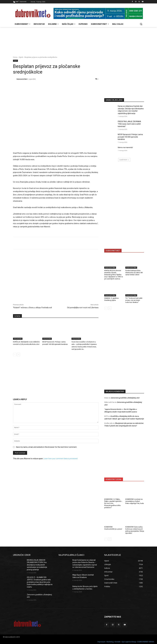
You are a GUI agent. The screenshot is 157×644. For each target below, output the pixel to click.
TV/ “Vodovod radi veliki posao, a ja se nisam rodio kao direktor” (134, 300)
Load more (124, 160)
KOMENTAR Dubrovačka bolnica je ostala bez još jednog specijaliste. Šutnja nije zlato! (135, 530)
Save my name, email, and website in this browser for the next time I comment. (46, 447)
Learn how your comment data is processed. (61, 459)
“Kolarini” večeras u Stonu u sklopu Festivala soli (32, 308)
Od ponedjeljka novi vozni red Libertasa (83, 308)
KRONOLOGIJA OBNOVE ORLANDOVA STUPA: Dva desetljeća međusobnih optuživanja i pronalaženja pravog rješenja (37, 565)
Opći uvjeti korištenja (129, 642)
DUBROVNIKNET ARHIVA (146, 642)
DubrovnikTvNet (110, 268)
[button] (141, 24)
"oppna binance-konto (113, 409)
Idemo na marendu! (125, 147)
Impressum (101, 642)
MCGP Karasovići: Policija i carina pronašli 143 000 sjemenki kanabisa (130, 137)
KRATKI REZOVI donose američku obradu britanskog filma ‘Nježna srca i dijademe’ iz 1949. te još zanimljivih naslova (114, 275)
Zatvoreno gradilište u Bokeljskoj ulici (125, 398)
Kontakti (118, 642)
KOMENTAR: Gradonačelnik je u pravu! (113, 528)
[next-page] (18, 354)
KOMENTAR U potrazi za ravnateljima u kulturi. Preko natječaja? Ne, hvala (135, 501)
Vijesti (21, 57)
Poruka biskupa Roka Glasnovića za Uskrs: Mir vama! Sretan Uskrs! (134, 273)
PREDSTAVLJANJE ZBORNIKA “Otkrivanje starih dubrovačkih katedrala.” (129, 124)
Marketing (110, 642)
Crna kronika (18, 339)
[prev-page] (15, 354)
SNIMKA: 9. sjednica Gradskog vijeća (111, 299)
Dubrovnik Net (22, 79)
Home (15, 57)
